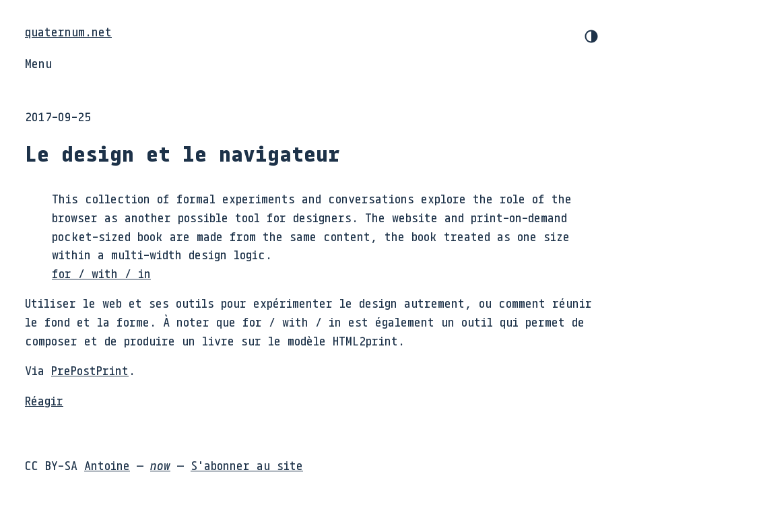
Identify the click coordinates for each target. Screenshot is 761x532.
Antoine (107, 465)
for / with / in (101, 273)
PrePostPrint (90, 370)
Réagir (44, 401)
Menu (38, 63)
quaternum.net (68, 32)
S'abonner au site (247, 465)
